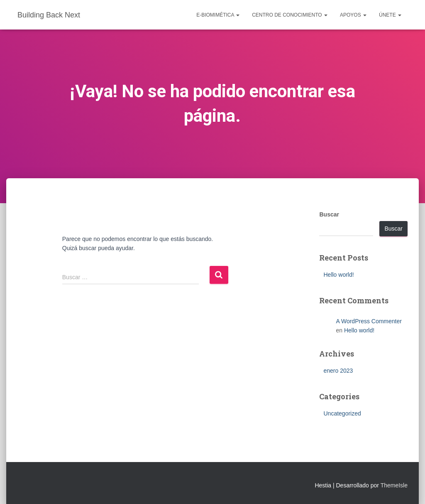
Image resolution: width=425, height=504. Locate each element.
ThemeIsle (394, 485)
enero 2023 (338, 371)
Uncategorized (342, 413)
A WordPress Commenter (369, 321)
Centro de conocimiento (290, 15)
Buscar (329, 214)
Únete (390, 15)
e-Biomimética (218, 15)
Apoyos (353, 15)
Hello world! (338, 275)
